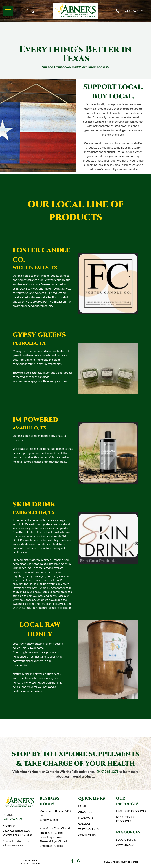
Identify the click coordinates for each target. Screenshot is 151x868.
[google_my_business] (33, 12)
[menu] (8, 11)
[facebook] (27, 12)
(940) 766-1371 (108, 772)
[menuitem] (94, 806)
